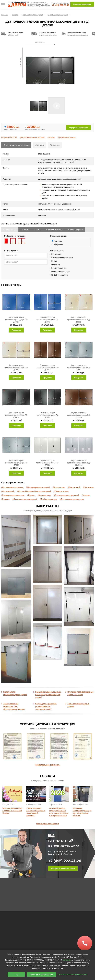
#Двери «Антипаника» (67, 137)
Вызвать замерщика (82, 4)
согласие (67, 960)
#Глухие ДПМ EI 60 (9, 137)
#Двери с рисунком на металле (32, 137)
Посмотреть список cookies (41, 974)
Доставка (40, 145)
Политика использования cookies (73, 974)
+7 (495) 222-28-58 (60, 5)
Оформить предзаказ (78, 128)
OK (16, 974)
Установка (55, 145)
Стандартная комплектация (16, 145)
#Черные (51, 137)
